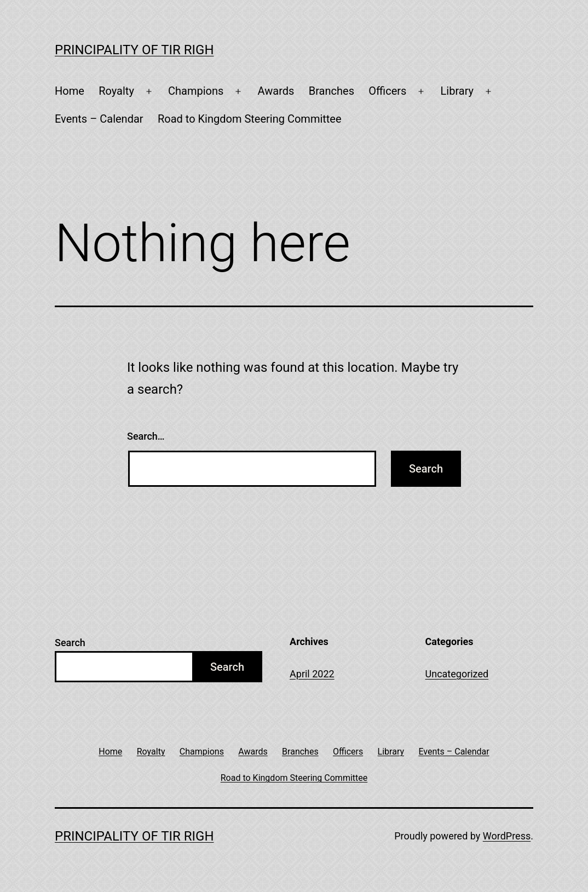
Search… (146, 436)
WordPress (507, 836)
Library (457, 91)
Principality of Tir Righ (134, 50)
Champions (196, 91)
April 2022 (312, 674)
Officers (387, 91)
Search (70, 643)
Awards (276, 91)
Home (70, 91)
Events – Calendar (99, 119)
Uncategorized (457, 674)
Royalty (116, 91)
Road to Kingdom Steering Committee (250, 119)
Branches (332, 91)
